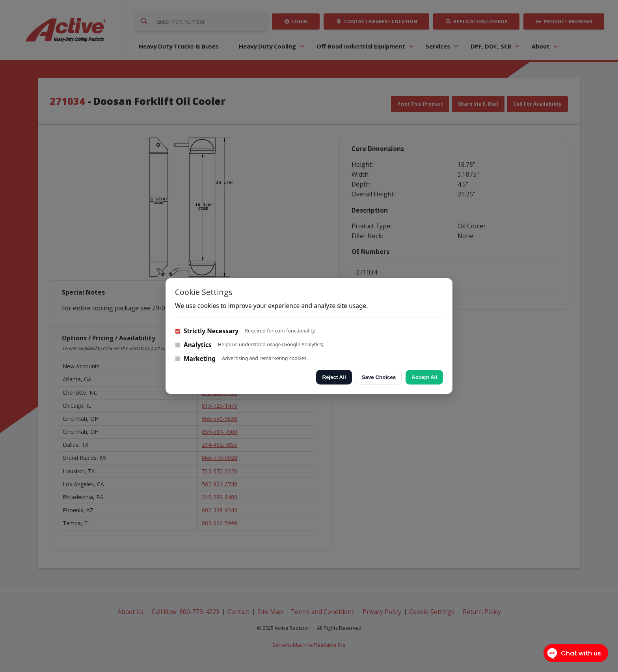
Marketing (195, 358)
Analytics (193, 345)
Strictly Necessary (207, 331)
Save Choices (379, 377)
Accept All (424, 377)
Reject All (334, 377)
